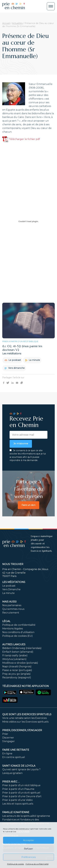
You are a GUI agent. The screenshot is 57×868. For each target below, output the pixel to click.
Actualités (17, 23)
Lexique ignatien (12, 773)
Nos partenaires (12, 605)
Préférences (29, 857)
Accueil (6, 23)
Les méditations (14, 582)
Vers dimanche (15, 368)
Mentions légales (13, 629)
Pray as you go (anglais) (16, 674)
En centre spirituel (14, 757)
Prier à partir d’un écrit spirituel (21, 793)
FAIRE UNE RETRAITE (16, 750)
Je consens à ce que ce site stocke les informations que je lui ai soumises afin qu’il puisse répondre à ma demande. (28, 455)
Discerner (8, 738)
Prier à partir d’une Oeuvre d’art (22, 796)
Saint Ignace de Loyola (19, 766)
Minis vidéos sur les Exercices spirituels (25, 722)
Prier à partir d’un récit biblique (21, 785)
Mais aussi (9, 602)
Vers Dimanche (11, 589)
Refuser (28, 849)
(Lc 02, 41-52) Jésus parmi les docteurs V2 (22, 348)
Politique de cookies (16, 864)
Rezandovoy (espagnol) (17, 677)
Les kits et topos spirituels (18, 804)
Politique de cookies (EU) (17, 636)
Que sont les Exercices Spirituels (27, 714)
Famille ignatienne (16, 812)
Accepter (29, 840)
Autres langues (14, 644)
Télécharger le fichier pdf (21, 139)
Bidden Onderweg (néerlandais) (22, 648)
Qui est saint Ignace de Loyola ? (21, 769)
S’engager (9, 741)
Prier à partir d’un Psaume (18, 789)
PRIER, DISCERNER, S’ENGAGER (22, 730)
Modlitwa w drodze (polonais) (20, 663)
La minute (33, 360)
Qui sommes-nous (13, 609)
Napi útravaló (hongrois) (17, 666)
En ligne (7, 754)
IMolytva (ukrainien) (14, 659)
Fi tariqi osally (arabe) (15, 655)
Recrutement (11, 613)
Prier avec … (11, 782)
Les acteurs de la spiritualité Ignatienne (26, 816)
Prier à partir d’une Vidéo (17, 800)
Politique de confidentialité (37, 864)
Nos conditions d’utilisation (18, 632)
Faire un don (28, 505)
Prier (5, 734)
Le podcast (13, 360)
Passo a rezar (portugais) (17, 670)
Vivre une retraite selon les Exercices (24, 718)
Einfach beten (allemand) (18, 652)
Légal (6, 621)
